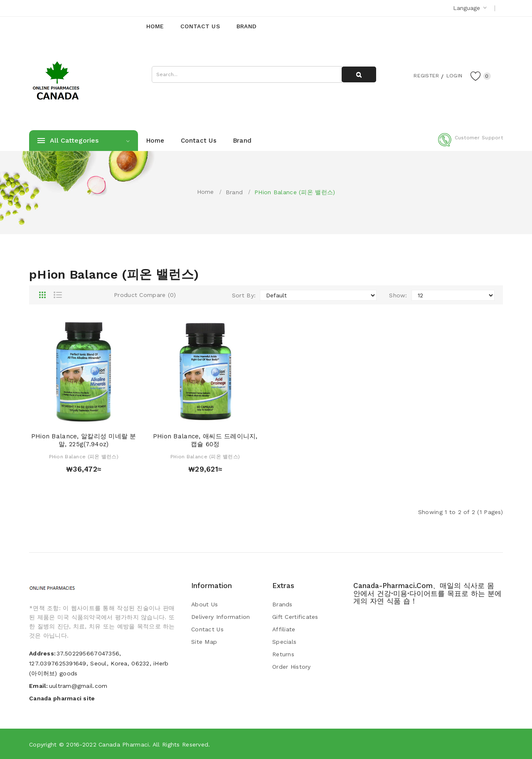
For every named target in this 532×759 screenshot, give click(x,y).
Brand (234, 192)
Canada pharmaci (124, 744)
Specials (284, 642)
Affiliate (284, 629)
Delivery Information (221, 617)
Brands (282, 604)
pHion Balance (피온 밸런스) (295, 192)
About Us (204, 604)
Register (420, 75)
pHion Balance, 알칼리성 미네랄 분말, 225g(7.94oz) (84, 440)
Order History (292, 667)
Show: (398, 295)
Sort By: (244, 295)
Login (451, 75)
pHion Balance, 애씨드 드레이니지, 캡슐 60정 (205, 440)
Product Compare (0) (145, 295)
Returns (283, 654)
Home (206, 192)
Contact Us (207, 629)
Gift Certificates (295, 617)
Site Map (204, 642)
